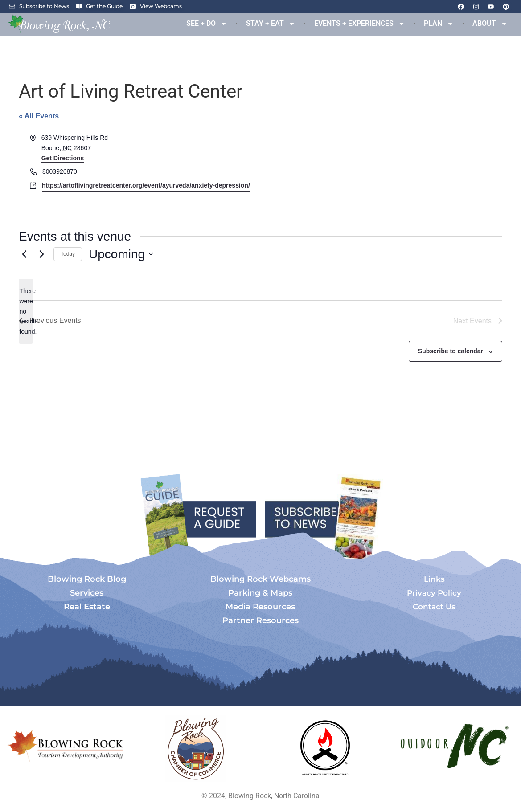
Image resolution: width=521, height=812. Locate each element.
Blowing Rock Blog (87, 579)
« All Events (39, 116)
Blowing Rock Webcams (260, 579)
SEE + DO (207, 24)
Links (434, 579)
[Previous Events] (24, 254)
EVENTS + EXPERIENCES (360, 24)
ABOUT (490, 24)
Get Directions (63, 158)
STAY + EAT (271, 24)
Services (87, 593)
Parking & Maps (260, 593)
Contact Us (434, 607)
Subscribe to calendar (451, 351)
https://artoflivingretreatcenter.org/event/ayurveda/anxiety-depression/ (146, 185)
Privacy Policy (434, 593)
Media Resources (260, 607)
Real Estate (87, 607)
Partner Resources (260, 620)
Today (68, 254)
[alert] (26, 311)
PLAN (439, 24)
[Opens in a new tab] (196, 748)
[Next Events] (41, 254)
